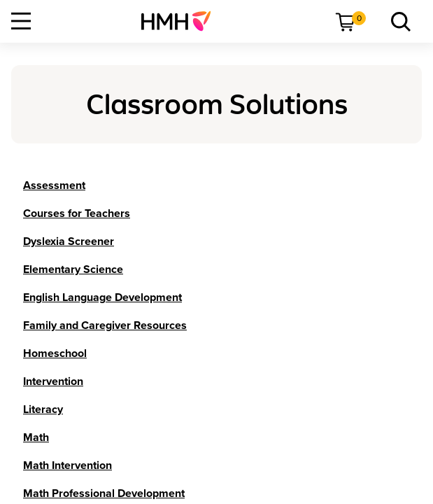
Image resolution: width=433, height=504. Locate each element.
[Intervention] (53, 381)
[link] (182, 21)
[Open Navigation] (21, 21)
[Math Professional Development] (104, 493)
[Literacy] (43, 409)
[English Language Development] (102, 297)
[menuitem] (182, 21)
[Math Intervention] (68, 465)
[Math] (36, 437)
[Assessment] (54, 185)
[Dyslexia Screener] (69, 241)
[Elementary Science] (73, 269)
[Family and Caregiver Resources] (105, 325)
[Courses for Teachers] (77, 213)
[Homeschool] (55, 353)
